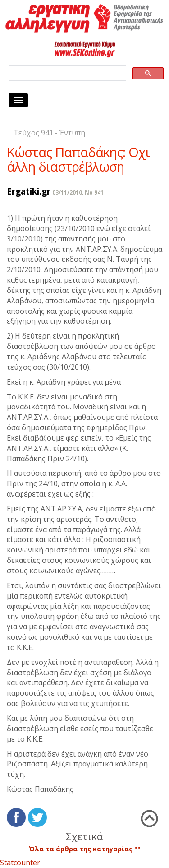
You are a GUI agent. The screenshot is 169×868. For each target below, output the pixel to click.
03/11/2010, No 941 (78, 193)
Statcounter (20, 863)
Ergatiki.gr (29, 191)
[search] (67, 73)
